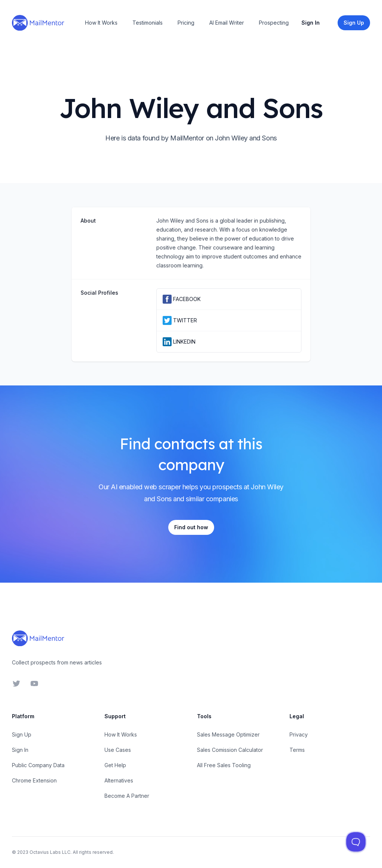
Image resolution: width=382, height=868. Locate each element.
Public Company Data (38, 765)
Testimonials (148, 23)
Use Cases (118, 750)
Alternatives (119, 780)
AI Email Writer (227, 23)
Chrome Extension (34, 780)
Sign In (311, 23)
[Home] (38, 23)
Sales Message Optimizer (228, 734)
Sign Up (22, 734)
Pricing (186, 23)
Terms (297, 750)
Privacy (299, 734)
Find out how (191, 527)
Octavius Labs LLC (50, 852)
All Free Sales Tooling (224, 765)
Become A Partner (127, 796)
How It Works (101, 23)
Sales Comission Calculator (230, 750)
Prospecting (274, 23)
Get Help (115, 765)
